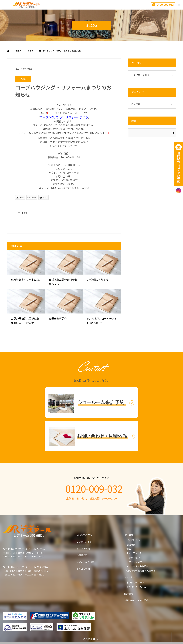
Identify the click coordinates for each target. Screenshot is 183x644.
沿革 (129, 549)
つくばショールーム (136, 587)
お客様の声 (82, 555)
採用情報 (129, 594)
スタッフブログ (134, 562)
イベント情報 (83, 548)
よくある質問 (83, 569)
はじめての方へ (84, 535)
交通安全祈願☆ (58, 318)
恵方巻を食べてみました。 (26, 279)
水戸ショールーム (135, 582)
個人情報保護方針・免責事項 (141, 571)
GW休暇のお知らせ (98, 279)
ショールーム (131, 577)
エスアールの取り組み (137, 566)
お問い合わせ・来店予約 (136, 600)
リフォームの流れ (85, 562)
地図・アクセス (134, 553)
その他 (23, 79)
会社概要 (131, 544)
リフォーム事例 (84, 542)
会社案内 (129, 535)
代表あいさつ (133, 540)
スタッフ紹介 (133, 558)
